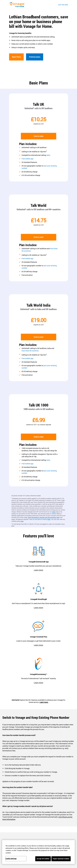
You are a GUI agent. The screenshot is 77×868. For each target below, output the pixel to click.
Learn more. (44, 702)
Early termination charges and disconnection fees (44, 517)
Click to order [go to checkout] (38, 136)
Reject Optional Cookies (61, 859)
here (49, 519)
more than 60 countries (30, 351)
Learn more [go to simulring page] (38, 608)
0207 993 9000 (63, 5)
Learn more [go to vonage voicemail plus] (38, 645)
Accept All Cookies (43, 859)
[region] (38, 852)
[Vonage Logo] (18, 5)
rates (48, 155)
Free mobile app (27, 159)
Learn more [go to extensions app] (38, 570)
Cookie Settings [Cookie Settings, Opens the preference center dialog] (11, 859)
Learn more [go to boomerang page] (38, 683)
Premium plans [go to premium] (35, 57)
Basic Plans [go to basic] (16, 57)
